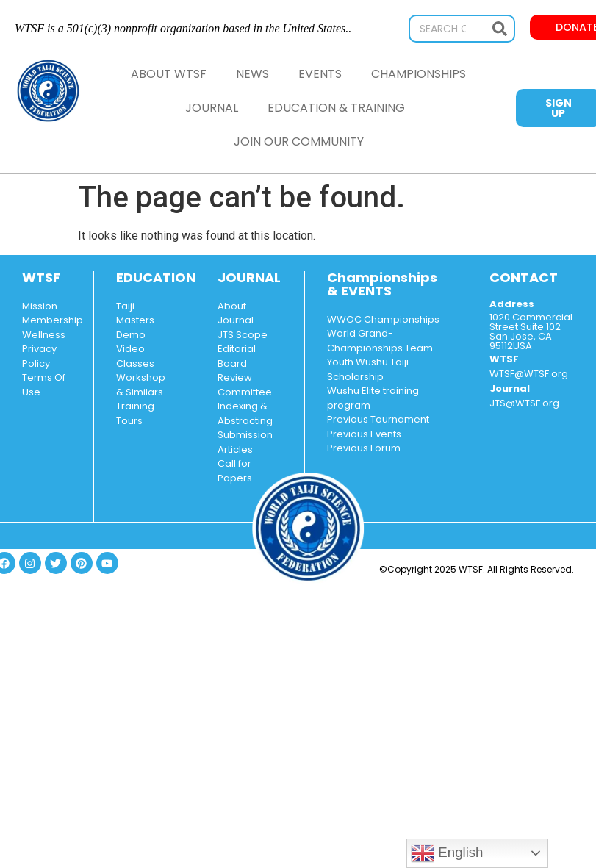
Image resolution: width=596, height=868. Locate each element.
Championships (419, 74)
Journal (212, 108)
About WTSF (169, 74)
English (447, 853)
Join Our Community (299, 141)
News (252, 74)
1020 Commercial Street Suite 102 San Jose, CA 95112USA (531, 331)
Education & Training (340, 108)
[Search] (500, 29)
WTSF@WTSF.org (529, 374)
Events (320, 74)
